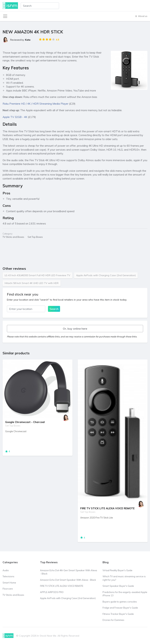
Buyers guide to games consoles (120, 602)
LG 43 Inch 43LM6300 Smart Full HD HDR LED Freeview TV (37, 275)
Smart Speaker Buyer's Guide (118, 586)
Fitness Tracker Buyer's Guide (118, 614)
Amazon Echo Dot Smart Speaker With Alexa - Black (68, 580)
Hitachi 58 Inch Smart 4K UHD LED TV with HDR (32, 283)
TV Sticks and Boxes (13, 595)
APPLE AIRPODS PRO (52, 592)
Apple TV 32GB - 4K (15, 117)
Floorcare (8, 589)
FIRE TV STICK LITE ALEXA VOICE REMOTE (107, 508)
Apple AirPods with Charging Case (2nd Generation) (106, 275)
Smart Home (9, 583)
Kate (28, 40)
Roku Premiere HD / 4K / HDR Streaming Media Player (35, 104)
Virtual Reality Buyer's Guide (117, 570)
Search (54, 309)
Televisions (8, 576)
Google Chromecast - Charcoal (25, 422)
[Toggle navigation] (5, 16)
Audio (6, 570)
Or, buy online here (75, 329)
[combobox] (40, 6)
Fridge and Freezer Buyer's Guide (120, 608)
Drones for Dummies (113, 620)
